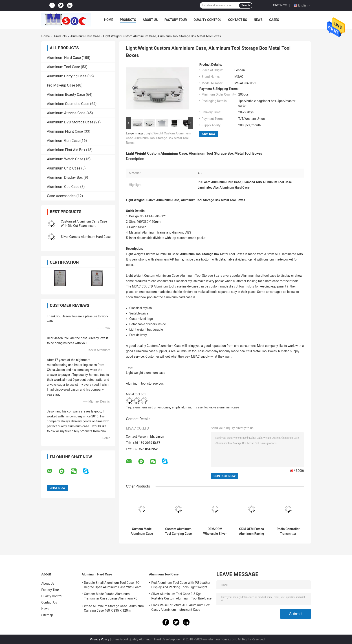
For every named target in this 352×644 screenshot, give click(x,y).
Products (128, 20)
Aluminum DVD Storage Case (70, 122)
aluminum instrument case (152, 407)
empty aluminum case (187, 407)
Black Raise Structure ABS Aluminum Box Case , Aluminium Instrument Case (180, 607)
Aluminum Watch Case (65, 159)
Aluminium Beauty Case (66, 95)
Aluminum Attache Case (66, 113)
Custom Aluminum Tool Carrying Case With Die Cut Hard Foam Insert (178, 531)
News (258, 20)
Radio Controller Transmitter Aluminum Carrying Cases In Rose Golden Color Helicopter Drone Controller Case (288, 531)
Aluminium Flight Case (65, 131)
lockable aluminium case (222, 407)
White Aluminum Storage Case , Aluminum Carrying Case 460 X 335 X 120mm (114, 608)
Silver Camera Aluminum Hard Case (86, 237)
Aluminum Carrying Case (67, 76)
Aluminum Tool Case (63, 67)
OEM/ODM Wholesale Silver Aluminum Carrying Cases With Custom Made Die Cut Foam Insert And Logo (215, 531)
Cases (274, 20)
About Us (150, 20)
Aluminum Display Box (65, 177)
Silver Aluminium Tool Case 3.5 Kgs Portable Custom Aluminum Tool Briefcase (181, 596)
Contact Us (238, 20)
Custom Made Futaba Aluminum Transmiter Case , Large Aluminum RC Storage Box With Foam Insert (111, 597)
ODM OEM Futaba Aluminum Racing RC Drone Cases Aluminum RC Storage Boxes (252, 531)
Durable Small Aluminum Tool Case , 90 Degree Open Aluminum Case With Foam (113, 585)
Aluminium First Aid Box (66, 150)
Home (109, 20)
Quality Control (207, 20)
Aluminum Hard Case (85, 36)
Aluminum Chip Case (64, 168)
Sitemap (47, 615)
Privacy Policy (99, 639)
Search (246, 5)
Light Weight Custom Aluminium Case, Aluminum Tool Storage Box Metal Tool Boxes (158, 138)
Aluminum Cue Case (63, 187)
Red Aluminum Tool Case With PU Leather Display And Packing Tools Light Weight (181, 585)
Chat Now (280, 5)
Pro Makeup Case (61, 85)
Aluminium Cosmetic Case (68, 104)
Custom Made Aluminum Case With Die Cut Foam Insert (142, 531)
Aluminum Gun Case (63, 141)
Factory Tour (176, 20)
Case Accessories (61, 196)
